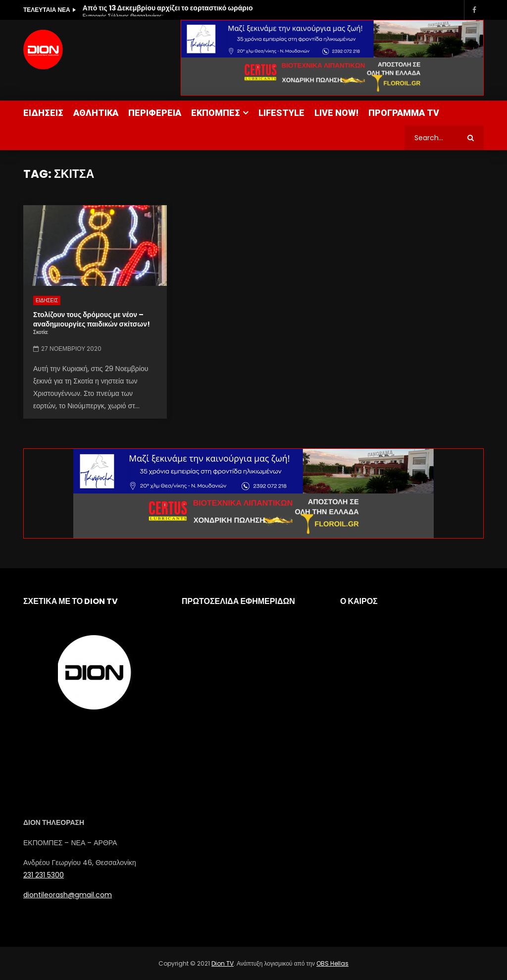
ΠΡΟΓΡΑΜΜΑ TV (404, 113)
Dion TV (223, 963)
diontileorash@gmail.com (68, 895)
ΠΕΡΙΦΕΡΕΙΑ (155, 113)
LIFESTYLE (281, 113)
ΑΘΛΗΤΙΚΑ (96, 113)
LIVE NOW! (336, 113)
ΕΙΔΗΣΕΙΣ (43, 113)
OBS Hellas (332, 963)
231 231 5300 (44, 875)
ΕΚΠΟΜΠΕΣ (216, 113)
